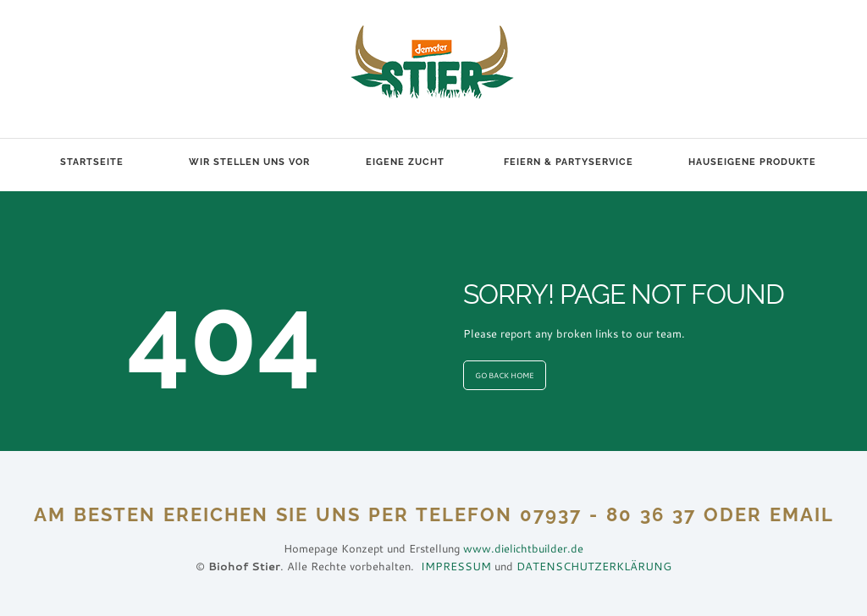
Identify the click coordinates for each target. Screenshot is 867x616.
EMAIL (802, 514)
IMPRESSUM (456, 566)
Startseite (92, 162)
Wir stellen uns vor (249, 162)
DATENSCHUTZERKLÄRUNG (594, 566)
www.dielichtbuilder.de (523, 548)
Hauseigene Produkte (752, 162)
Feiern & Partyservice (569, 162)
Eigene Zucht (405, 162)
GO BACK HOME (505, 375)
